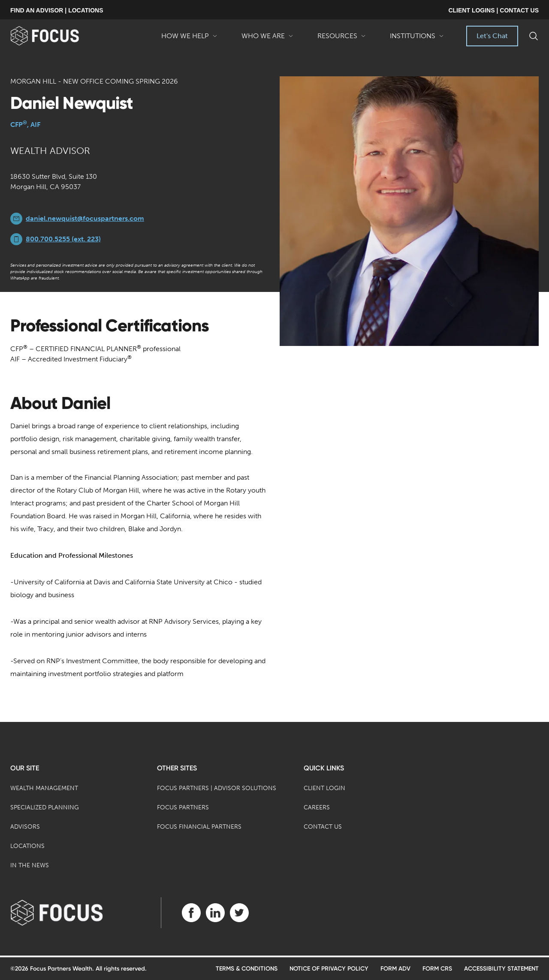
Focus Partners (183, 807)
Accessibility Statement (501, 969)
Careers (317, 807)
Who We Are (267, 39)
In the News (30, 865)
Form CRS (437, 969)
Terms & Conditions (247, 969)
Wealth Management (44, 788)
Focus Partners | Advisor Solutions (217, 788)
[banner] (59, 36)
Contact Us (323, 827)
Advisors (25, 827)
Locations (27, 846)
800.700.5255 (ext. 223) (63, 239)
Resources (342, 39)
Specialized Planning (45, 807)
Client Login (324, 788)
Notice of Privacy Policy (329, 969)
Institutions (417, 39)
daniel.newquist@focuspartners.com (85, 218)
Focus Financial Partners (199, 827)
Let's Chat (492, 36)
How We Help (189, 39)
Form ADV (395, 969)
